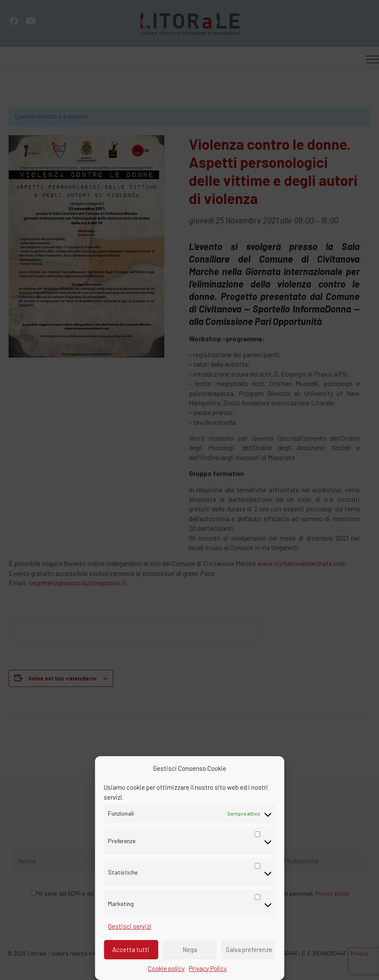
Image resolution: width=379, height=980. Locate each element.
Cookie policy (166, 968)
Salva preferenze (249, 949)
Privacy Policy (208, 968)
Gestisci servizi (130, 926)
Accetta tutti (131, 949)
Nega (190, 949)
